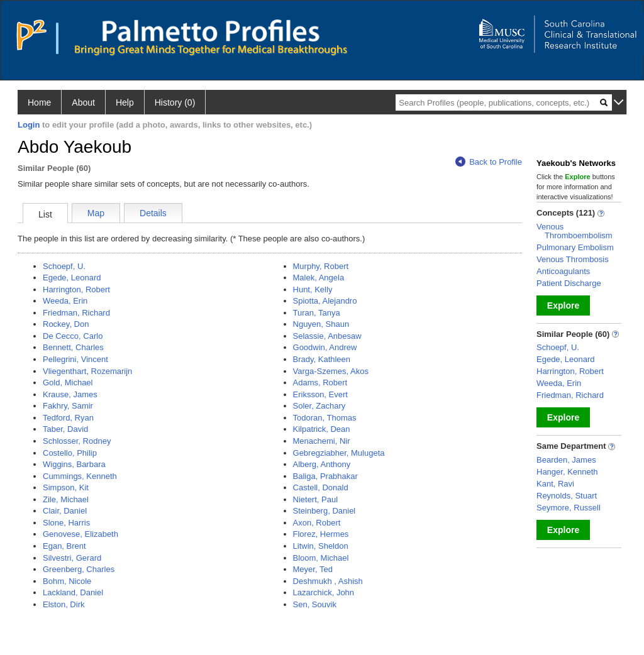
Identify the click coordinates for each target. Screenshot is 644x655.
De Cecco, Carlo (73, 336)
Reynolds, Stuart (567, 496)
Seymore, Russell (569, 508)
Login (29, 125)
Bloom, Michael (321, 558)
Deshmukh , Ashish (328, 581)
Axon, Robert (317, 523)
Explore (563, 305)
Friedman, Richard (76, 313)
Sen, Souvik (315, 604)
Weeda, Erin (65, 301)
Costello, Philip (70, 453)
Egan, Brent (64, 546)
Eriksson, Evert (320, 394)
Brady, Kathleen (322, 359)
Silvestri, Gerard (72, 558)
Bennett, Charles (73, 347)
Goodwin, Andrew (325, 347)
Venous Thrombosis (573, 259)
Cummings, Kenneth (80, 476)
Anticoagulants (563, 271)
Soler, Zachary (319, 406)
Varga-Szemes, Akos (331, 371)
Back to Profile (489, 162)
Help (125, 102)
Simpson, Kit (66, 487)
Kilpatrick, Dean (322, 429)
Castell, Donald (321, 487)
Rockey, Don (66, 324)
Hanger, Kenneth (567, 472)
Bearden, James (566, 460)
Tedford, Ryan (68, 418)
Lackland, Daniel (73, 592)
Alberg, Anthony (322, 464)
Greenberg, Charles (79, 569)
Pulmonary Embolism (575, 247)
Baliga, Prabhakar (325, 476)
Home (39, 102)
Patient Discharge (569, 283)
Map (96, 213)
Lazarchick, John (324, 592)
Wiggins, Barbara (74, 464)
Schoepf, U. (64, 266)
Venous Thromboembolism (575, 231)
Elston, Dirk (64, 604)
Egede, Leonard (72, 278)
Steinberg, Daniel (325, 511)
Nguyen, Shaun (321, 324)
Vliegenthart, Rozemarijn (87, 371)
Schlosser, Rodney (77, 441)
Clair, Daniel (65, 511)
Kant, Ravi (555, 484)
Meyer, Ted (313, 569)
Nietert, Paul (316, 499)
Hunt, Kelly (313, 289)
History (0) (175, 102)
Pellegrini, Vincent (75, 359)
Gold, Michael (68, 383)
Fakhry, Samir (68, 406)
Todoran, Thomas (325, 418)
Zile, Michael (66, 499)
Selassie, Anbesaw (327, 336)
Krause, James (70, 394)
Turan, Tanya (317, 313)
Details (153, 213)
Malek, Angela (319, 278)
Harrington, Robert (76, 289)
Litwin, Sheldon (321, 546)
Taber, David (65, 429)
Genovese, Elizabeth (80, 534)
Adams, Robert (320, 383)
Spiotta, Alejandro (325, 301)
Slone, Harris (66, 523)
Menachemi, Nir (322, 441)
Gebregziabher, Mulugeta (339, 453)
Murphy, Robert (321, 266)
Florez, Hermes (321, 534)
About (83, 102)
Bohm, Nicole (67, 581)
